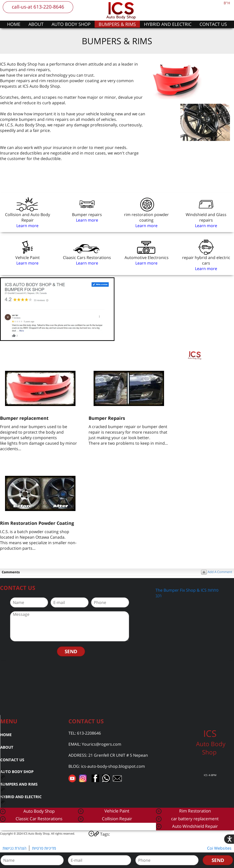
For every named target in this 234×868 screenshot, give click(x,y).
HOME (14, 24)
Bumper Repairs (107, 418)
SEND (71, 651)
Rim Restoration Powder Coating (37, 523)
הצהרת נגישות (14, 848)
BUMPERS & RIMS (117, 24)
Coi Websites (219, 848)
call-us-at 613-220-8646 (38, 7)
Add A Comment (217, 572)
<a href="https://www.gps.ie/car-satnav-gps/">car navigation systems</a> (117, 687)
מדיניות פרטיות (44, 848)
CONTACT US (213, 24)
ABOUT (36, 24)
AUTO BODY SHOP (71, 24)
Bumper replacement (24, 418)
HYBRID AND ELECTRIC (168, 24)
